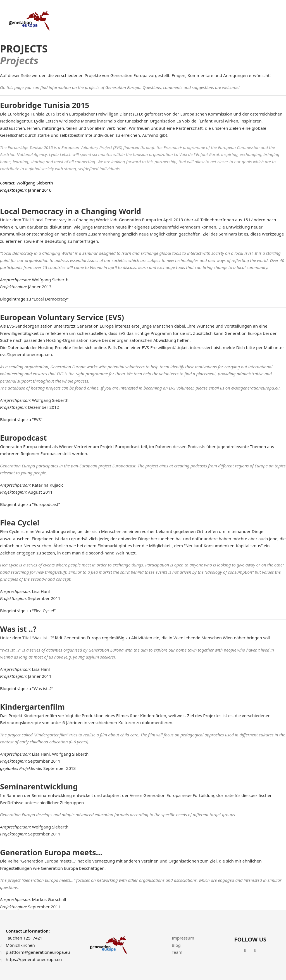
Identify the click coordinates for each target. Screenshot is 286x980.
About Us (153, 21)
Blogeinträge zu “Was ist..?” (27, 688)
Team (177, 952)
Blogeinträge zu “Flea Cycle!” (28, 611)
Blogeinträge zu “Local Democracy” (34, 299)
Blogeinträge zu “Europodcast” (30, 504)
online (100, 347)
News (243, 21)
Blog (176, 945)
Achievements (215, 21)
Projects (178, 21)
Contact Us (267, 21)
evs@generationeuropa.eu (26, 354)
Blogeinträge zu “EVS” (21, 419)
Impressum (183, 938)
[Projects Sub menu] (191, 21)
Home (129, 21)
